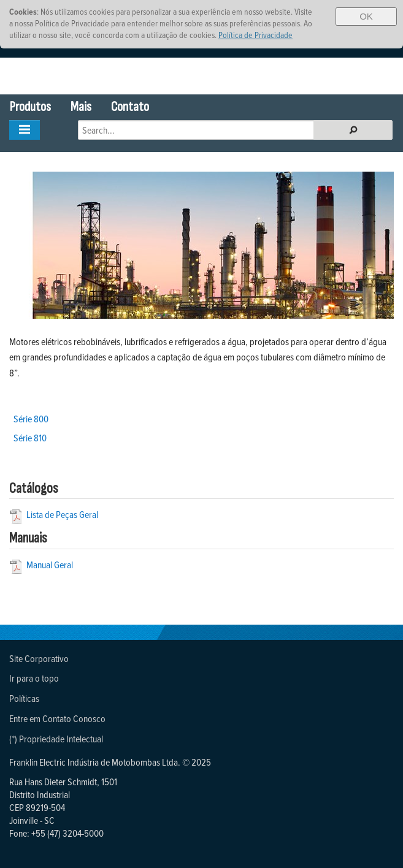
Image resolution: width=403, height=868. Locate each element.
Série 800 (31, 419)
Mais (81, 107)
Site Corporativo (39, 658)
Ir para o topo (34, 678)
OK (366, 16)
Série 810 (30, 438)
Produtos (30, 107)
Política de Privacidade (255, 35)
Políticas (24, 698)
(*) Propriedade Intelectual (56, 739)
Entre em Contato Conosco (57, 718)
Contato (130, 107)
